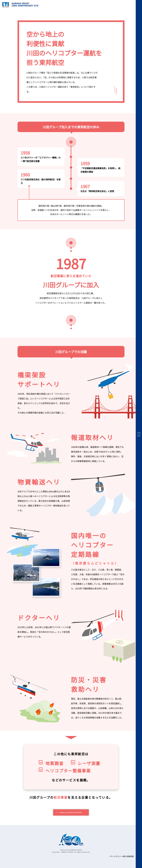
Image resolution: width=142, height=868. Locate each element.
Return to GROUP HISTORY (71, 812)
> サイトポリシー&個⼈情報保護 (121, 856)
